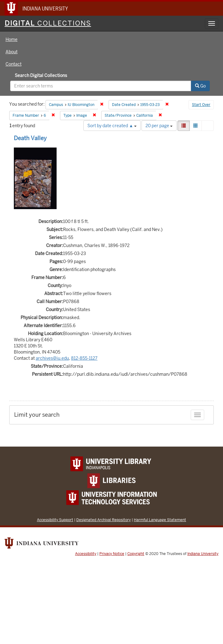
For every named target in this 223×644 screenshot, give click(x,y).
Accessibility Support (55, 520)
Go (200, 86)
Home (12, 39)
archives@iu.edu (52, 358)
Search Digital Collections (41, 75)
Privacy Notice (112, 554)
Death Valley (30, 138)
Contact (14, 64)
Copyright (136, 554)
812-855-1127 (84, 358)
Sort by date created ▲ (112, 126)
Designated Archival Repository (104, 520)
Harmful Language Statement (160, 520)
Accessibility (86, 554)
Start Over (201, 105)
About (12, 52)
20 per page (159, 126)
